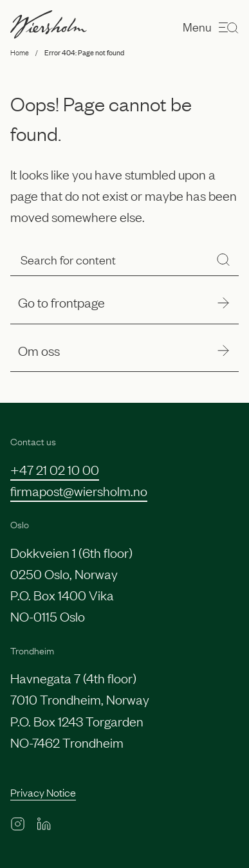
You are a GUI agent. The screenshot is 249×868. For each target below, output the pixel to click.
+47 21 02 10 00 (55, 469)
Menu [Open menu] (211, 27)
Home (20, 52)
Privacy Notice (43, 792)
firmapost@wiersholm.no (79, 490)
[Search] (223, 260)
